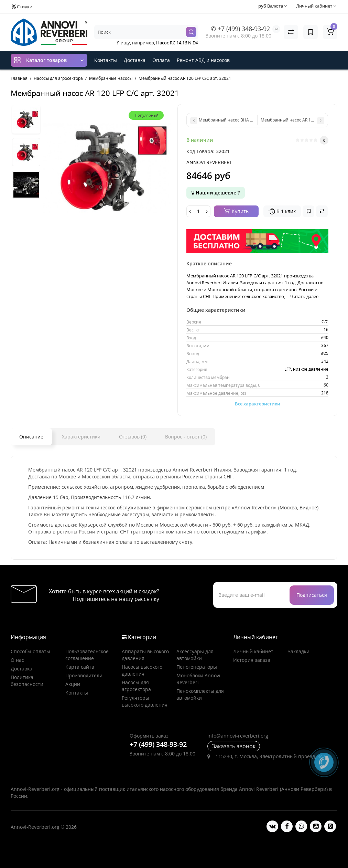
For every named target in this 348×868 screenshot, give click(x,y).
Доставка (135, 60)
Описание (31, 437)
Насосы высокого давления (142, 670)
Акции (73, 684)
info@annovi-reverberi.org (238, 736)
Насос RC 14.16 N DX (177, 43)
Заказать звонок (234, 746)
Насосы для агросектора (136, 686)
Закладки (299, 651)
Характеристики (81, 437)
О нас (17, 660)
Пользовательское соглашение (87, 655)
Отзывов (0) (133, 437)
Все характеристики (258, 404)
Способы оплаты (30, 651)
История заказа (252, 660)
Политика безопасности (27, 681)
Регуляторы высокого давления (145, 701)
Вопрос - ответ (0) (186, 437)
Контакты (106, 60)
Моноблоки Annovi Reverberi (198, 679)
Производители (84, 675)
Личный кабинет (253, 651)
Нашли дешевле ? (216, 193)
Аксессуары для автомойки (195, 655)
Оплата (161, 60)
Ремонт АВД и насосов (203, 60)
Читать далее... (306, 296)
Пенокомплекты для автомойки (200, 694)
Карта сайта (80, 667)
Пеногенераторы (197, 667)
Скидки (22, 7)
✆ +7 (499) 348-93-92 (240, 29)
